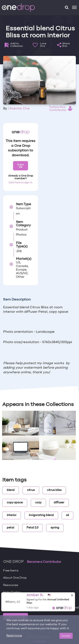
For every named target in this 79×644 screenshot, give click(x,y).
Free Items (11, 571)
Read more (14, 636)
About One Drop (15, 578)
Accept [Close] (66, 636)
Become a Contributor (44, 562)
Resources (11, 585)
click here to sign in (21, 183)
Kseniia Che (20, 109)
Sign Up (21, 166)
